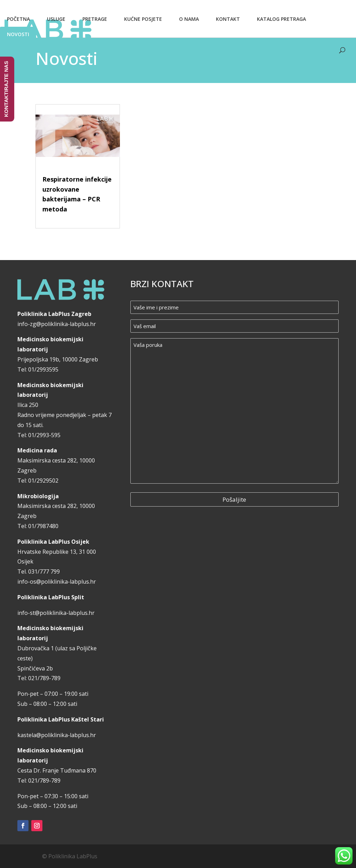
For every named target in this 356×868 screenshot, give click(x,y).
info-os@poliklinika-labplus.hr (57, 582)
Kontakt (228, 19)
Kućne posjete (143, 19)
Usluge (56, 19)
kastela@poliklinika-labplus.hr (57, 735)
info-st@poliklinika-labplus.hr (56, 613)
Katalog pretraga (281, 19)
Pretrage (95, 19)
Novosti (18, 34)
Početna (18, 19)
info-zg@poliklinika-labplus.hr (57, 324)
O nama (189, 19)
